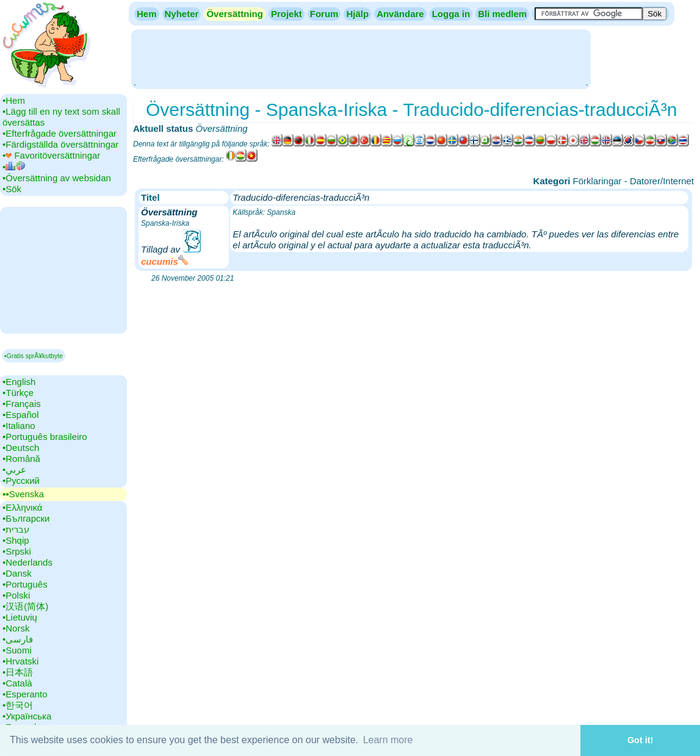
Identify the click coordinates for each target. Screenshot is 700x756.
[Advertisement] (361, 58)
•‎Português (25, 584)
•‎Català (17, 683)
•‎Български (26, 518)
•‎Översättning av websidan (57, 178)
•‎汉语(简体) (25, 606)
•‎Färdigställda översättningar (60, 144)
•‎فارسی (18, 639)
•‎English (19, 382)
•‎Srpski (17, 551)
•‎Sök (12, 189)
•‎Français (22, 404)
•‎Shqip (16, 540)
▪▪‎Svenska (23, 494)
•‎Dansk (17, 573)
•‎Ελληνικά (22, 507)
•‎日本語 (18, 672)
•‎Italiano (19, 426)
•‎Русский (21, 481)
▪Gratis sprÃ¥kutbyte (34, 356)
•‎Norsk (16, 628)
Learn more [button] (388, 740)
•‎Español (20, 415)
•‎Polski (16, 595)
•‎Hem (14, 100)
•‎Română (21, 459)
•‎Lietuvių (20, 617)
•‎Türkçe (18, 393)
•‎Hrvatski (20, 661)
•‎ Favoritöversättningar (51, 155)
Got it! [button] (640, 740)
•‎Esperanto (25, 694)
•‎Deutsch (21, 448)
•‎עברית (16, 529)
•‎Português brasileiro (45, 437)
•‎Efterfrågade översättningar (60, 133)
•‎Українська (27, 716)
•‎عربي (14, 470)
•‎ (14, 167)
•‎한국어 (18, 705)
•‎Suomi (17, 650)
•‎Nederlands (27, 562)
